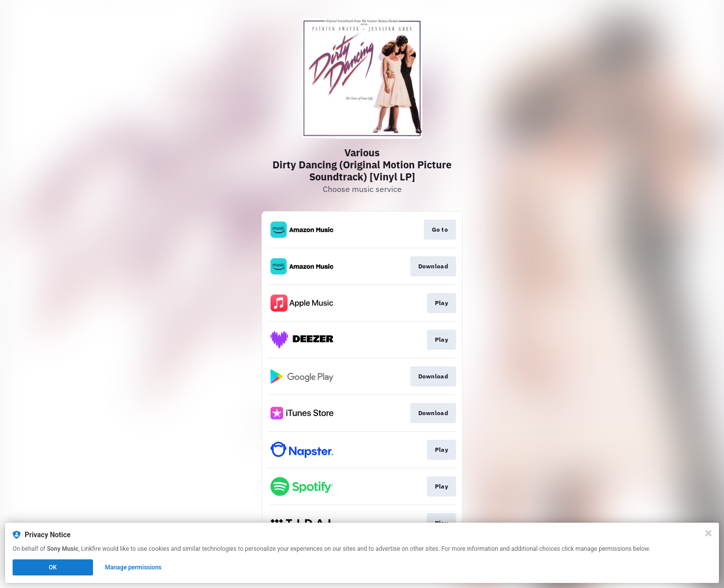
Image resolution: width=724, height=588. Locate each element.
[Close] (708, 533)
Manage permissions (133, 567)
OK (53, 567)
